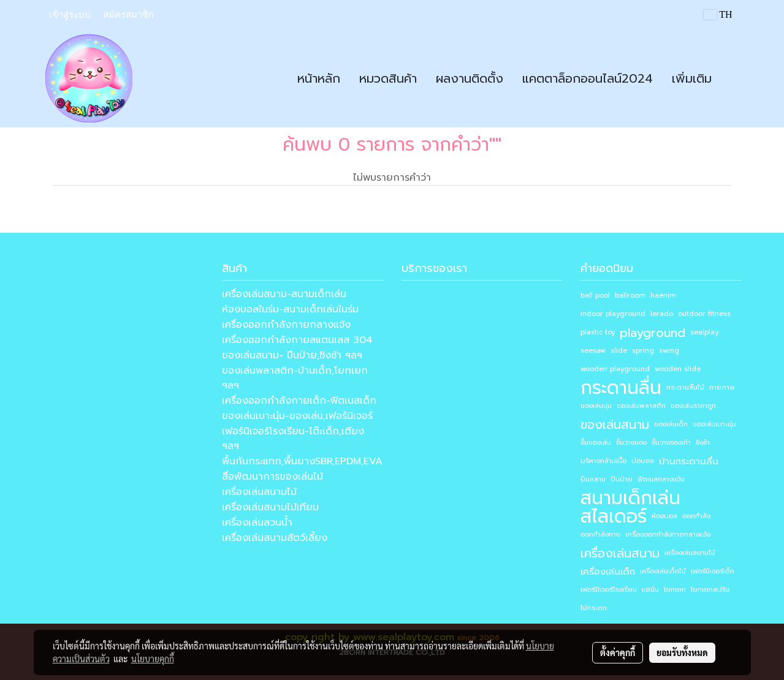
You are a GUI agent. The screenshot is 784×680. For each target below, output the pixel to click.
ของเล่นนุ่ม (596, 406)
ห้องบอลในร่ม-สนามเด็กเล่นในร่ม (290, 309)
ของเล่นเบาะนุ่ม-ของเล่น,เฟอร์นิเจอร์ (297, 416)
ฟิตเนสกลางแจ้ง (661, 479)
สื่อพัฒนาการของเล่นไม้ (272, 477)
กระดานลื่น (621, 388)
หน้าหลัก (319, 78)
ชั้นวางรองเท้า (671, 443)
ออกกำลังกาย (601, 535)
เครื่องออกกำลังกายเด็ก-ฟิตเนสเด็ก (299, 401)
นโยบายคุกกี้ (153, 659)
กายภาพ (722, 387)
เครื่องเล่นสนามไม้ (259, 492)
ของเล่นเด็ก (671, 424)
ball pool (595, 296)
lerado (662, 314)
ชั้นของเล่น (596, 443)
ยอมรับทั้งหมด (682, 652)
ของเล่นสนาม (615, 425)
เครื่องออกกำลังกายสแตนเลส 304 (297, 340)
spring (643, 351)
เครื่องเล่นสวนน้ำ (257, 523)
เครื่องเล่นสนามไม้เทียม (270, 507)
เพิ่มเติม (692, 78)
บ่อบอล (643, 461)
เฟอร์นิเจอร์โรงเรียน (609, 590)
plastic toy (598, 332)
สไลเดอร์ (614, 516)
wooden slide (678, 369)
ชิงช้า (703, 443)
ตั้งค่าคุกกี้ (618, 652)
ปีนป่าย (622, 479)
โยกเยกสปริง (710, 590)
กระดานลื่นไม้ (685, 387)
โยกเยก (675, 590)
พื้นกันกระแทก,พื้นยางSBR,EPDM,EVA (302, 461)
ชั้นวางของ (631, 443)
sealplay (704, 332)
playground (653, 333)
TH (718, 14)
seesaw (593, 351)
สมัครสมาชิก (128, 15)
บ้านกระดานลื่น (689, 461)
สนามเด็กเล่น (630, 498)
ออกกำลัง (696, 516)
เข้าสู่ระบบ (70, 15)
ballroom (630, 296)
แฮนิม (650, 590)
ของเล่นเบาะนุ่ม (714, 424)
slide (619, 351)
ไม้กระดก (594, 608)
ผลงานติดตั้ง (470, 78)
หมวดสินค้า (388, 78)
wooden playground (615, 369)
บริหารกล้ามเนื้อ (603, 461)
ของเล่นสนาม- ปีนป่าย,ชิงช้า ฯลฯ (292, 355)
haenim (663, 296)
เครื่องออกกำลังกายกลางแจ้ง (286, 325)
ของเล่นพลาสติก (641, 406)
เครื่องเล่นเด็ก (608, 572)
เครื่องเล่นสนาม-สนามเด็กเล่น (284, 294)
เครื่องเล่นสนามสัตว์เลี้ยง (275, 538)
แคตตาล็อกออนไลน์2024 (588, 78)
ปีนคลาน (593, 479)
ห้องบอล (664, 516)
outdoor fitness (704, 314)
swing (669, 351)
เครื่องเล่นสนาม (620, 553)
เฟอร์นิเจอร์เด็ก (713, 571)
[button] (732, 78)
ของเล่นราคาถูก (693, 406)
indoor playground (613, 314)
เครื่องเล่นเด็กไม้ (663, 571)
